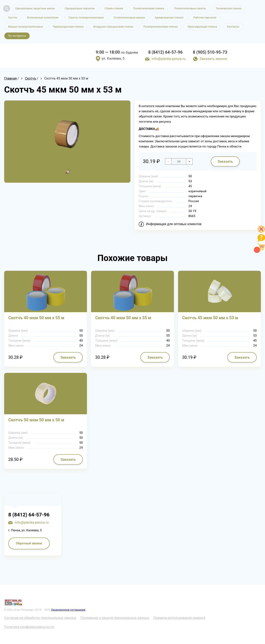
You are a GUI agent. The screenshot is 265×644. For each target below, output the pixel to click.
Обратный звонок (29, 543)
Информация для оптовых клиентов (174, 224)
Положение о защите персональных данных (115, 618)
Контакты (233, 27)
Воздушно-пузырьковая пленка (113, 27)
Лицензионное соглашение (68, 610)
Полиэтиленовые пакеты (190, 8)
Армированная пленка (169, 18)
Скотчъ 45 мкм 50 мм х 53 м (210, 318)
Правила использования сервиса (179, 618)
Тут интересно (17, 36)
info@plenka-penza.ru (169, 59)
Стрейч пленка (114, 8)
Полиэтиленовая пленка (149, 8)
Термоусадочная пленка (68, 27)
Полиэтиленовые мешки (129, 18)
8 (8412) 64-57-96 (165, 52)
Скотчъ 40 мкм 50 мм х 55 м (36, 318)
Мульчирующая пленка (202, 27)
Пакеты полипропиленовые (86, 18)
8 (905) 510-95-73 (210, 52)
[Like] (261, 232)
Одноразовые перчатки (80, 8)
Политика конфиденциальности (29, 627)
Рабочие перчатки (205, 18)
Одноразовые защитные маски (35, 8)
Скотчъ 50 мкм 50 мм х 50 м (36, 420)
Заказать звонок (213, 59)
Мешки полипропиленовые (25, 27)
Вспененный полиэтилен (43, 18)
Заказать (225, 161)
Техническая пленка (229, 8)
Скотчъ (13, 18)
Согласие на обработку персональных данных (40, 618)
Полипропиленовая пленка (161, 27)
